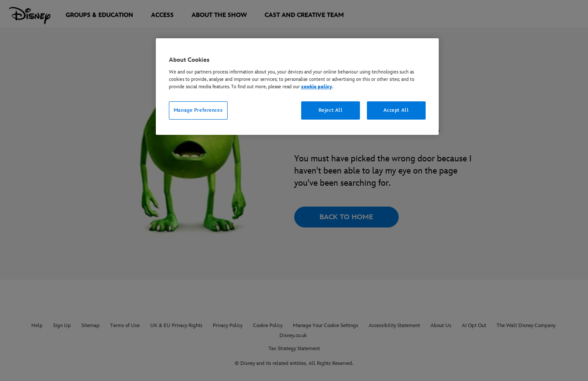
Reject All (331, 110)
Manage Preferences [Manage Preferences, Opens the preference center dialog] (198, 110)
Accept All (396, 110)
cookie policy (317, 87)
